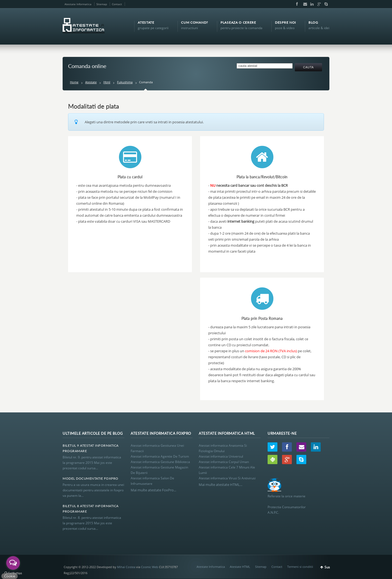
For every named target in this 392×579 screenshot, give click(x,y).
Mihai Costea (126, 567)
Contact (117, 4)
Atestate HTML (240, 567)
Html (107, 82)
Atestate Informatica (78, 4)
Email (304, 4)
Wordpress (272, 459)
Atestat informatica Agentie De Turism (160, 456)
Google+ (318, 4)
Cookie (10, 576)
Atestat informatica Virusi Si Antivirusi (227, 478)
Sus (327, 567)
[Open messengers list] (13, 563)
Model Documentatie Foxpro (91, 478)
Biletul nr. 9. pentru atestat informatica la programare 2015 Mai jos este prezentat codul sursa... (92, 463)
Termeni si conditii (300, 567)
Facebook (297, 4)
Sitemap (102, 4)
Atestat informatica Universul (221, 456)
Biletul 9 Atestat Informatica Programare (91, 448)
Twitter (272, 447)
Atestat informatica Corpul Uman (224, 462)
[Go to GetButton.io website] (13, 573)
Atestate (91, 82)
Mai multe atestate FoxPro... (153, 490)
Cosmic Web (150, 567)
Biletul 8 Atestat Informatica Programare (91, 509)
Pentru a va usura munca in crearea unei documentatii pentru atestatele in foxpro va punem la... (93, 490)
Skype (325, 4)
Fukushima (125, 82)
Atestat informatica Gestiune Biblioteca (160, 462)
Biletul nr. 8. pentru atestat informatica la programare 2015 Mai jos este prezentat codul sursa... (92, 523)
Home (74, 82)
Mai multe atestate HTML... (220, 485)
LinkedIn (311, 4)
